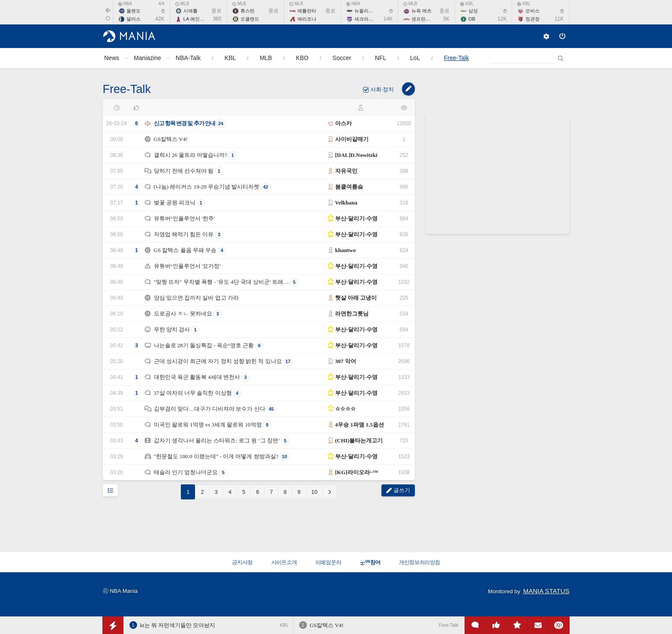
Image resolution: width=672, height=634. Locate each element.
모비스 (532, 11)
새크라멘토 (366, 19)
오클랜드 (250, 19)
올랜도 (133, 11)
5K (446, 19)
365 (217, 19)
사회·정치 (383, 89)
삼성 (473, 11)
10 (314, 492)
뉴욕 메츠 (421, 11)
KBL (467, 4)
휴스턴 (247, 11)
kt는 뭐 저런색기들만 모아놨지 (178, 625)
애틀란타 (307, 11)
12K (502, 19)
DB (472, 19)
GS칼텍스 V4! (327, 625)
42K (160, 19)
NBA (125, 4)
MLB (182, 4)
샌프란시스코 (426, 19)
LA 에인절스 (196, 19)
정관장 (532, 19)
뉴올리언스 (366, 11)
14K (388, 19)
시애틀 (190, 11)
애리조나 (307, 19)
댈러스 (133, 19)
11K (559, 19)
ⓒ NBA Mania (120, 591)
